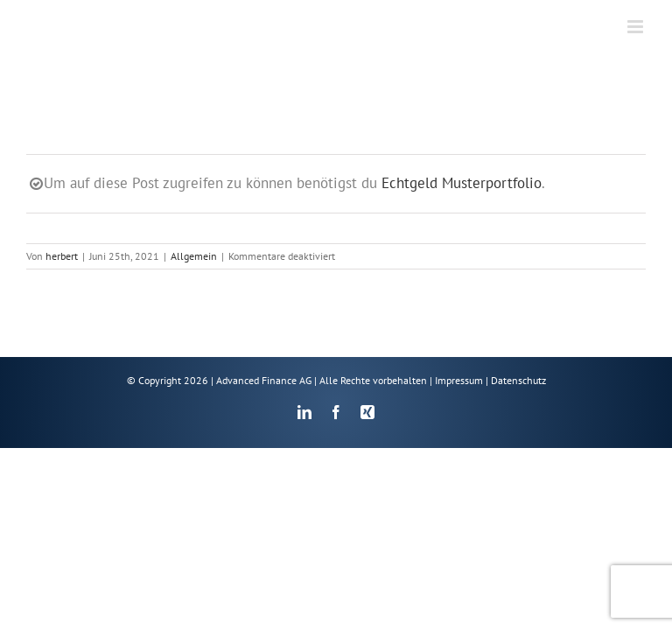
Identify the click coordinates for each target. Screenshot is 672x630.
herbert (62, 256)
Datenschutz (518, 380)
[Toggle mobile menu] (637, 27)
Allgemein (194, 256)
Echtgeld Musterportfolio (462, 183)
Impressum (459, 380)
